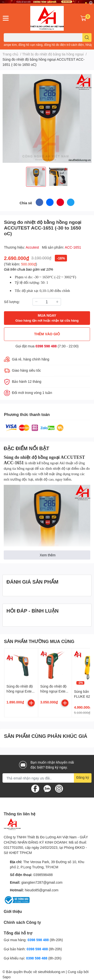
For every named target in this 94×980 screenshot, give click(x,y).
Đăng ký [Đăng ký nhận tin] (83, 777)
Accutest (33, 247)
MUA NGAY (47, 318)
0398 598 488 (46, 346)
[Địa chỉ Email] (47, 778)
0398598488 (43, 875)
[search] (87, 38)
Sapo (7, 977)
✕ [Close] (91, 3)
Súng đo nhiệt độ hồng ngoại (32, 457)
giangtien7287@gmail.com (42, 882)
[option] (36, 177)
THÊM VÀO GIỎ (47, 334)
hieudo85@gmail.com (42, 890)
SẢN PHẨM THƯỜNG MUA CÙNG (39, 641)
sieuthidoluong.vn (51, 972)
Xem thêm (48, 555)
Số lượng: (12, 302)
